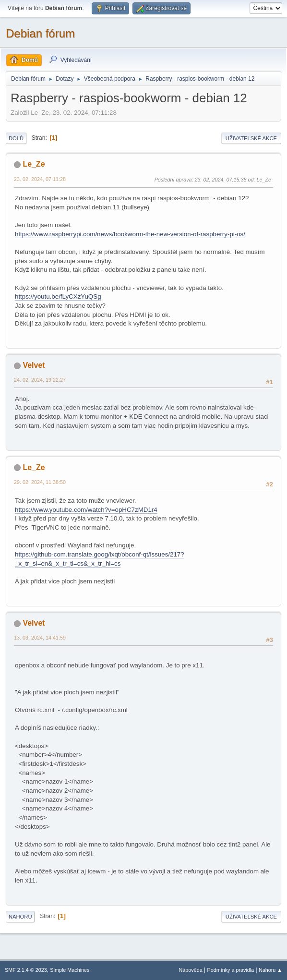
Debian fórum (40, 33)
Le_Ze (34, 164)
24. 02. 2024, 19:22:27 (40, 380)
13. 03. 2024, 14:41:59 (40, 638)
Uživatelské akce (251, 138)
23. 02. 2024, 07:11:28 (40, 179)
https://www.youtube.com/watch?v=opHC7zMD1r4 (86, 510)
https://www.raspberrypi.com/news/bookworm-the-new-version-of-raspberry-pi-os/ (130, 234)
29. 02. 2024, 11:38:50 (40, 482)
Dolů (16, 138)
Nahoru (20, 917)
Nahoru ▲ (270, 970)
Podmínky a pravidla (231, 970)
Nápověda (191, 970)
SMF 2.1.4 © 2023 (26, 970)
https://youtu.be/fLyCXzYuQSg (58, 296)
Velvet (34, 365)
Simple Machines (70, 970)
